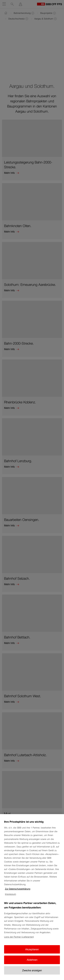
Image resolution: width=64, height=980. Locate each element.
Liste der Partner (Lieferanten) (19, 942)
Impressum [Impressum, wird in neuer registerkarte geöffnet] (10, 899)
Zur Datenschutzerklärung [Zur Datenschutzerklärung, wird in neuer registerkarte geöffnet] (18, 894)
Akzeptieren (32, 954)
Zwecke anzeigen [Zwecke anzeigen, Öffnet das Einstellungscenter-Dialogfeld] (32, 975)
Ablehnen (32, 965)
